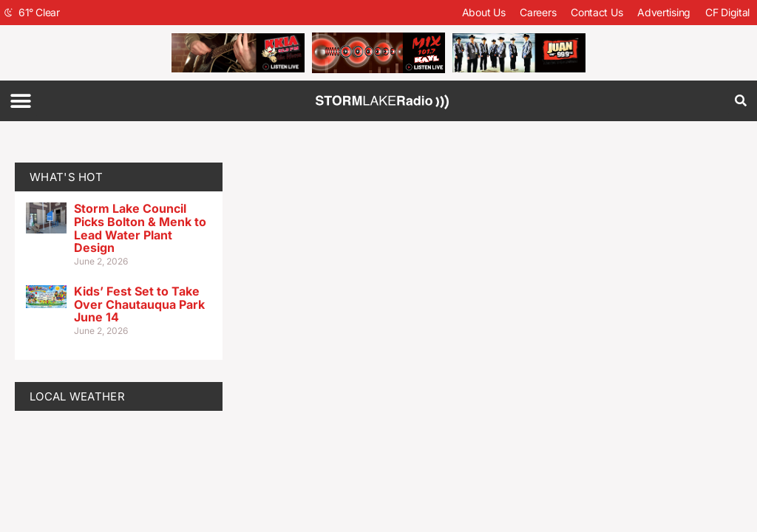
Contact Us (597, 12)
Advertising (664, 12)
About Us (484, 12)
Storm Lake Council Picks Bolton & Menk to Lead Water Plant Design (140, 228)
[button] (20, 101)
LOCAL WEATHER (77, 396)
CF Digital (727, 12)
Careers (538, 12)
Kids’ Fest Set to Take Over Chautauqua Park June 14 (139, 304)
